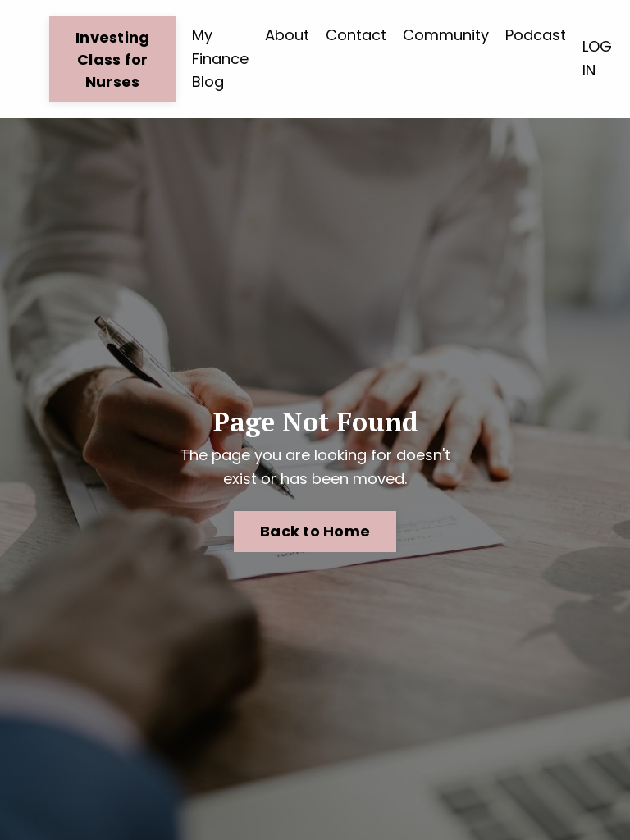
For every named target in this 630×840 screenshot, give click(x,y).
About (287, 35)
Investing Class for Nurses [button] (112, 59)
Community (446, 35)
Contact (356, 35)
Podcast (536, 35)
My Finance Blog (220, 59)
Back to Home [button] (315, 531)
